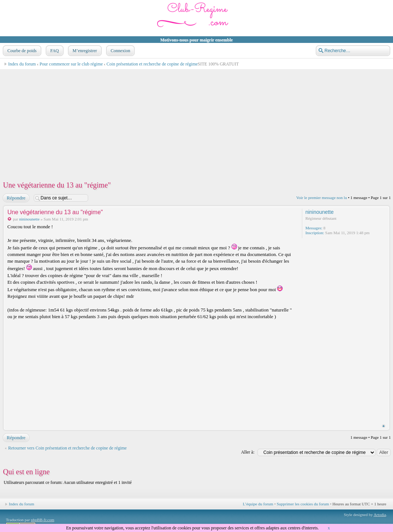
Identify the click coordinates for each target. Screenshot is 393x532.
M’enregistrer (84, 51)
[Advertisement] (196, 121)
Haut (384, 426)
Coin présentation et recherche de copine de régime (152, 64)
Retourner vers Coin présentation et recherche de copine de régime (67, 448)
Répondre (16, 198)
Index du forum (22, 64)
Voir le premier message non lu (322, 198)
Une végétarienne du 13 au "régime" (57, 185)
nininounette (29, 219)
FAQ (54, 51)
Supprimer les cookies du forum (303, 504)
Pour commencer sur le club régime (71, 64)
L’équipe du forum (258, 504)
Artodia (380, 515)
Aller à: (248, 452)
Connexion (120, 51)
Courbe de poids (21, 51)
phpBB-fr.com (42, 520)
